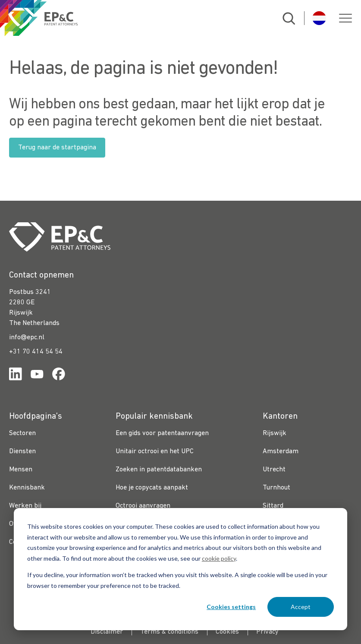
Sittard (273, 506)
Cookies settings (231, 607)
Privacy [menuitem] (267, 632)
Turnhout (276, 488)
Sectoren (22, 433)
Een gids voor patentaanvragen (162, 433)
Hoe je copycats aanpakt (152, 488)
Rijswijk (275, 433)
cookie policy (219, 558)
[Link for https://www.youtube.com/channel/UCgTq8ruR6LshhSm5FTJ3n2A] (37, 376)
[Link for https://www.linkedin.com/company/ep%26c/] (16, 376)
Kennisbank (27, 488)
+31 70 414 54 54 (36, 352)
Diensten (22, 451)
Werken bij (25, 506)
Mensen (21, 470)
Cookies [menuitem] (227, 632)
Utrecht (274, 470)
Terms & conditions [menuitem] (169, 632)
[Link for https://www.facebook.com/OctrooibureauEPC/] (59, 376)
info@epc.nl (27, 338)
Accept (301, 607)
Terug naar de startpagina (57, 148)
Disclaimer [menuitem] (107, 632)
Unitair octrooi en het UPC (155, 451)
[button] (345, 18)
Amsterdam (281, 451)
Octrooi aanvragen (143, 506)
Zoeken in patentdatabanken (159, 470)
